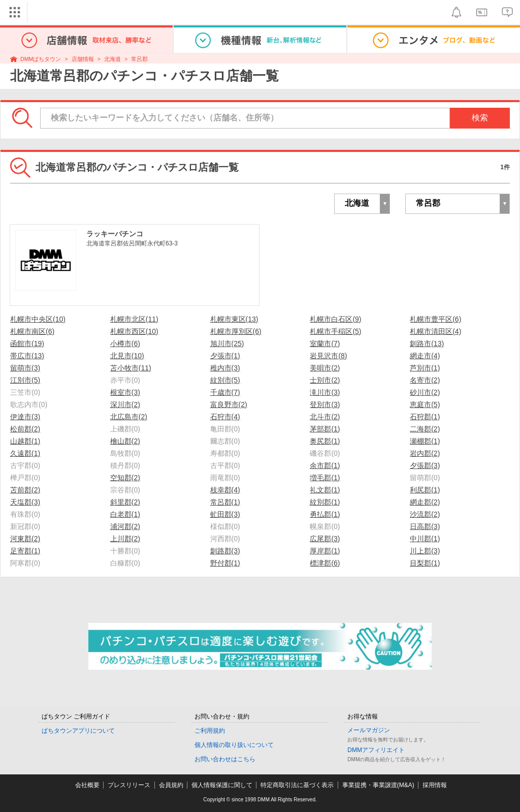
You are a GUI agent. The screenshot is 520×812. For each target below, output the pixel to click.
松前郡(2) (25, 429)
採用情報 (435, 785)
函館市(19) (27, 343)
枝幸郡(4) (225, 490)
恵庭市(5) (425, 404)
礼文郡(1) (325, 490)
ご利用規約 (210, 731)
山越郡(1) (25, 441)
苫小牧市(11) (131, 368)
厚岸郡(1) (325, 551)
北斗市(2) (325, 417)
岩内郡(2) (425, 453)
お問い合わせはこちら (225, 759)
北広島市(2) (129, 417)
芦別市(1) (425, 368)
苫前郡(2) (25, 490)
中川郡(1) (425, 539)
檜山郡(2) (125, 441)
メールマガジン (369, 730)
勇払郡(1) (325, 514)
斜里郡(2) (125, 502)
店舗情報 (83, 59)
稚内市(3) (225, 368)
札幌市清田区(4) (435, 331)
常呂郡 (139, 59)
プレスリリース (129, 785)
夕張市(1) (225, 356)
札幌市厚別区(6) (236, 331)
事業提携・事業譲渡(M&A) (378, 785)
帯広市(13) (27, 356)
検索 (480, 118)
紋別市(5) (225, 380)
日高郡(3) (425, 526)
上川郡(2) (125, 539)
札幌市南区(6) (32, 331)
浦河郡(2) (125, 526)
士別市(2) (325, 380)
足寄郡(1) (25, 551)
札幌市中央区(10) (38, 319)
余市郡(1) (325, 465)
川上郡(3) (425, 551)
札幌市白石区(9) (335, 319)
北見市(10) (127, 356)
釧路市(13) (427, 343)
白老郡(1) (125, 514)
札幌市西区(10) (134, 331)
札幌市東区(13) (234, 319)
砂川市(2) (425, 392)
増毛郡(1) (325, 478)
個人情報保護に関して (222, 785)
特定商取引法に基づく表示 (297, 785)
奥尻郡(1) (325, 441)
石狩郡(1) (425, 417)
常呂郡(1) (225, 502)
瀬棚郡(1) (425, 441)
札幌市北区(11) (134, 319)
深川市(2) (125, 404)
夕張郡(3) (425, 465)
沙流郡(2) (425, 514)
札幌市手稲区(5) (335, 331)
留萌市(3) (25, 368)
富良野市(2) (229, 404)
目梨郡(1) (425, 563)
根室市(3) (125, 392)
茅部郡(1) (325, 429)
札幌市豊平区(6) (435, 319)
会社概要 (87, 785)
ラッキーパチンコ (115, 234)
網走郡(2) (425, 502)
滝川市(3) (325, 392)
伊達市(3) (25, 417)
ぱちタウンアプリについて (78, 731)
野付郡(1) (225, 563)
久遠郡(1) (25, 453)
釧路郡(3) (225, 551)
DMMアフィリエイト (376, 750)
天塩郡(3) (25, 502)
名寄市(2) (425, 380)
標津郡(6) (325, 563)
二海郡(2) (425, 429)
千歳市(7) (225, 392)
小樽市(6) (125, 343)
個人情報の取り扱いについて (234, 745)
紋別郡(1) (325, 502)
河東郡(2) (25, 539)
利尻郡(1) (425, 490)
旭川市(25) (227, 343)
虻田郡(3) (225, 514)
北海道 (112, 59)
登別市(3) (325, 404)
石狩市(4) (225, 417)
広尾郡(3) (325, 539)
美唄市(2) (325, 368)
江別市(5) (25, 380)
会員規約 (171, 785)
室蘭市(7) (325, 343)
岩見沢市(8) (328, 356)
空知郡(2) (125, 478)
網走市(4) (425, 356)
